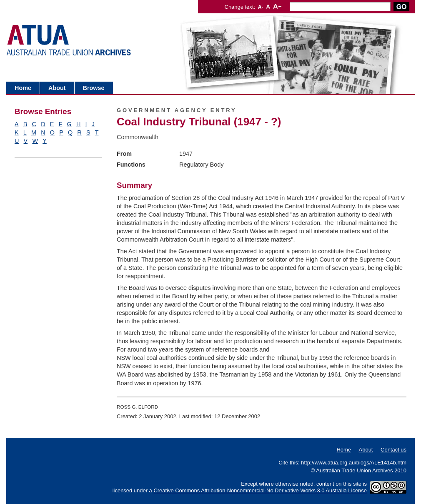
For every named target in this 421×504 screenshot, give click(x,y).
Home (23, 88)
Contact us (393, 450)
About (57, 88)
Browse (94, 88)
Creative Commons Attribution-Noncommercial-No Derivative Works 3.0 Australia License (260, 490)
